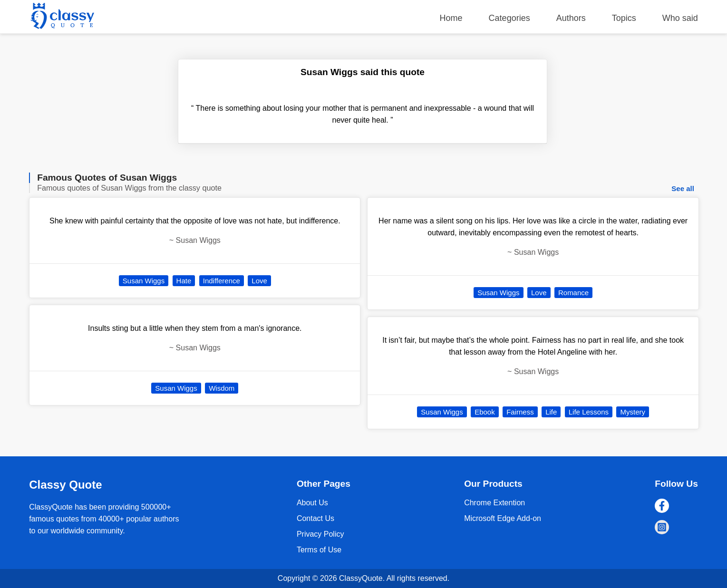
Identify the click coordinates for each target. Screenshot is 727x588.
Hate (184, 281)
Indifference (222, 281)
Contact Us (315, 518)
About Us (312, 503)
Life (551, 412)
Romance (573, 293)
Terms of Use (319, 550)
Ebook (485, 412)
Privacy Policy (320, 534)
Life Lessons (589, 412)
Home (451, 18)
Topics (624, 18)
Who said (680, 18)
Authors (571, 18)
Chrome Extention (494, 503)
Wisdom (222, 388)
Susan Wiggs (144, 281)
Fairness (520, 412)
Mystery (633, 412)
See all (683, 188)
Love (259, 281)
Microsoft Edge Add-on (503, 518)
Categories (509, 18)
